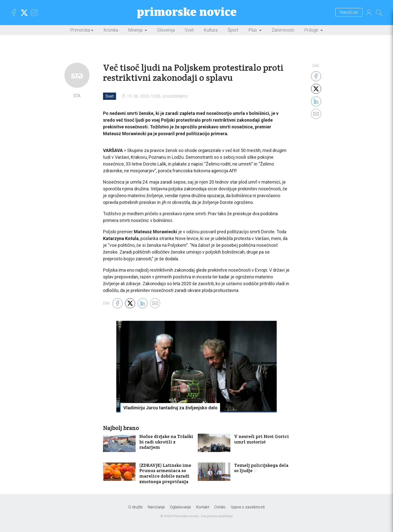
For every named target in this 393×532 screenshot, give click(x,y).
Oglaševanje (180, 507)
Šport (233, 30)
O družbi (135, 507)
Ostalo (220, 507)
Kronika (111, 30)
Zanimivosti (283, 30)
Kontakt (203, 507)
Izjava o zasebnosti (248, 507)
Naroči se (349, 12)
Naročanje (156, 507)
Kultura (211, 30)
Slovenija (166, 30)
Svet (189, 30)
